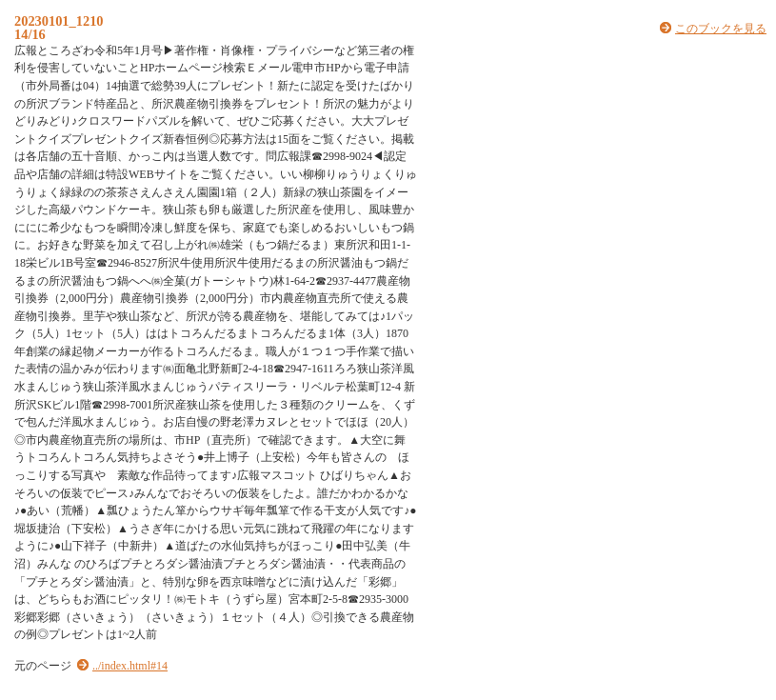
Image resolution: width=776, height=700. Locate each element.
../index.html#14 (130, 666)
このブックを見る (721, 29)
